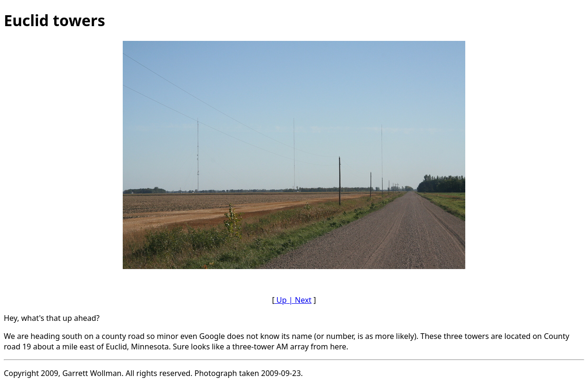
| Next (299, 300)
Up (281, 300)
